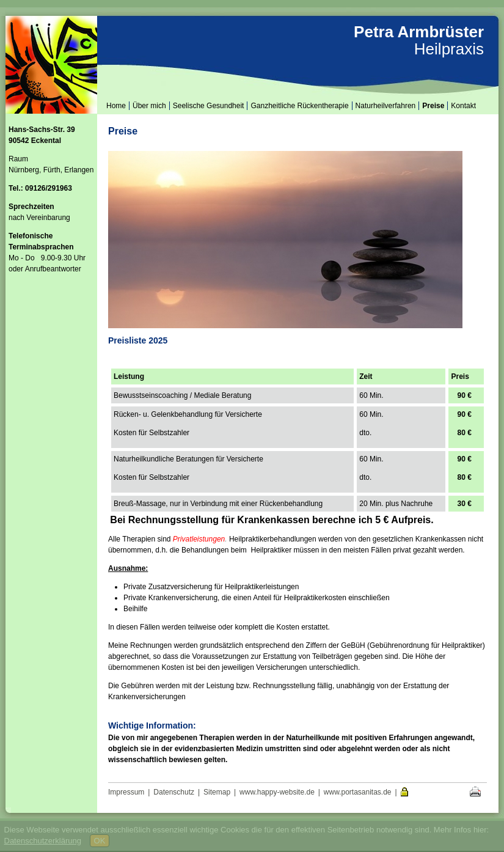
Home (116, 106)
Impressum (126, 792)
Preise (433, 106)
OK (100, 841)
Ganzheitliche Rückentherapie (299, 106)
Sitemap (217, 792)
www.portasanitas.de (358, 792)
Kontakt (463, 106)
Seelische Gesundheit (209, 106)
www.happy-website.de (277, 792)
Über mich (149, 106)
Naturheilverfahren (386, 106)
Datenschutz (174, 792)
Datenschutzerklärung (43, 841)
